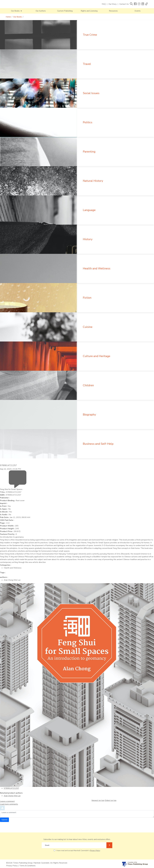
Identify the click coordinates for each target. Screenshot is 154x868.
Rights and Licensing (89, 11)
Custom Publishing (65, 11)
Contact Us (124, 4)
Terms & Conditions (27, 866)
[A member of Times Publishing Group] (135, 864)
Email (47, 845)
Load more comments (9, 804)
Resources (113, 11)
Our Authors (41, 11)
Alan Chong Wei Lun (12, 796)
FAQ (104, 4)
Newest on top (98, 800)
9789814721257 (11, 788)
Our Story (113, 4)
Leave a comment (7, 801)
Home (8, 17)
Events (138, 11)
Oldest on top (111, 800)
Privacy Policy (95, 851)
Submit (4, 820)
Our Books (18, 17)
